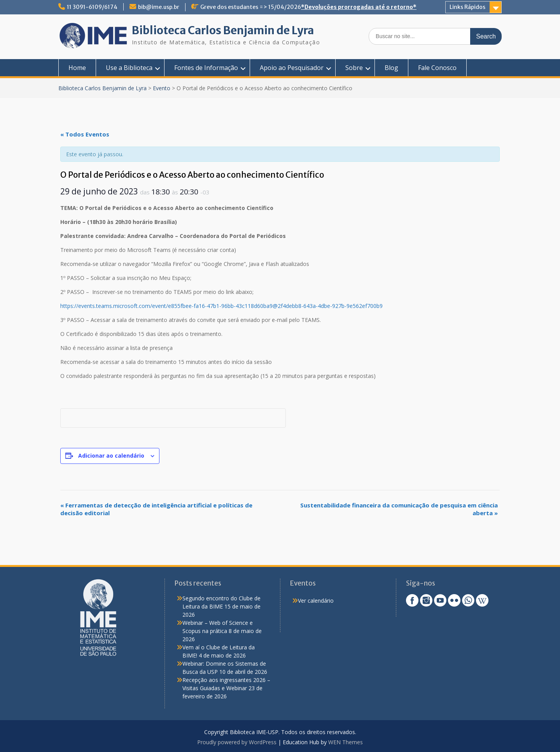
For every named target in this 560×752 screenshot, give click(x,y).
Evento (162, 88)
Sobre (354, 68)
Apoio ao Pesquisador (292, 68)
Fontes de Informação (206, 68)
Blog (391, 68)
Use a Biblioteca (129, 68)
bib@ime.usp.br (159, 7)
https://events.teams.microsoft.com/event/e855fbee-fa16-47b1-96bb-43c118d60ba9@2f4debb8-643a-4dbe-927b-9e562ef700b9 (221, 306)
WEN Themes (346, 742)
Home (77, 68)
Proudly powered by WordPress (237, 742)
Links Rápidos (467, 7)
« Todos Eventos (85, 134)
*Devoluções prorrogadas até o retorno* (359, 7)
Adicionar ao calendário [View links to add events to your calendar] (111, 456)
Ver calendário (316, 601)
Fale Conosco (437, 68)
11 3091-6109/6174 (92, 7)
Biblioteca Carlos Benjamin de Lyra (223, 30)
